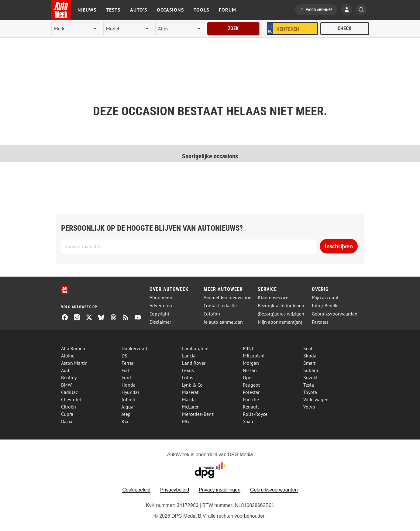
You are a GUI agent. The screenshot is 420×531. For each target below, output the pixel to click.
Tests (113, 10)
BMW (66, 385)
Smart (309, 363)
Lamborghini (195, 348)
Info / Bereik (325, 306)
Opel (248, 378)
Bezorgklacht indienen (281, 306)
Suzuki (310, 378)
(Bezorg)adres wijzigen (281, 314)
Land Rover (194, 363)
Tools (201, 10)
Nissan (250, 370)
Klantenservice (273, 297)
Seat (308, 348)
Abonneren (161, 297)
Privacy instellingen (220, 490)
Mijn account (325, 297)
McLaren (191, 407)
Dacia (67, 421)
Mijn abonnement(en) (280, 322)
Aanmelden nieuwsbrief (228, 297)
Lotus (188, 378)
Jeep (126, 414)
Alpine (68, 356)
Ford (126, 378)
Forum (227, 10)
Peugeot (251, 385)
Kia (125, 421)
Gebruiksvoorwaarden (335, 314)
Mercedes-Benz (198, 414)
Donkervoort (134, 348)
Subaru (311, 370)
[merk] (76, 29)
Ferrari (128, 363)
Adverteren (161, 306)
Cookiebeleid (136, 490)
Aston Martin (74, 363)
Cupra (67, 414)
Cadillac (69, 392)
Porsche (251, 399)
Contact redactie (220, 306)
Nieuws (87, 10)
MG (186, 421)
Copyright (159, 314)
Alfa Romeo (73, 348)
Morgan (251, 363)
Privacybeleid (175, 490)
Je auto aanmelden (223, 322)
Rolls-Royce (255, 414)
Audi (66, 370)
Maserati (191, 392)
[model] (128, 29)
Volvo (309, 407)
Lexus (188, 370)
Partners (320, 322)
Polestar (251, 392)
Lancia (189, 356)
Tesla (309, 385)
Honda (129, 385)
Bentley (69, 378)
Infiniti (128, 399)
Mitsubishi (254, 356)
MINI (248, 348)
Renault (251, 407)
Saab (248, 421)
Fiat (125, 370)
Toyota (310, 392)
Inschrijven (339, 246)
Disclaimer (160, 322)
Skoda (310, 356)
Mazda (189, 399)
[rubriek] (180, 29)
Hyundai (130, 392)
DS (124, 356)
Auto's (139, 10)
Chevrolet (71, 399)
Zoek (233, 28)
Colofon (212, 314)
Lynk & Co (192, 385)
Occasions (170, 10)
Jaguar (128, 407)
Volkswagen (316, 399)
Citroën (69, 407)
